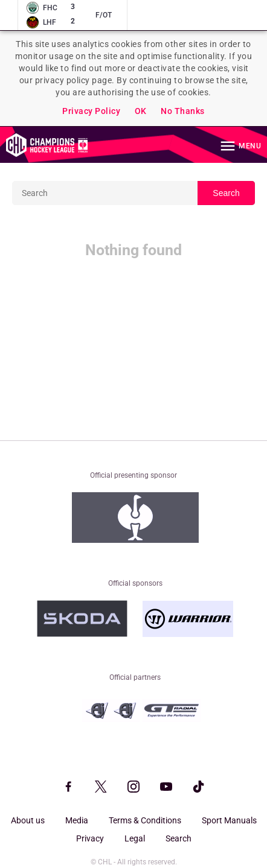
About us (28, 820)
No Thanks (183, 111)
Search (226, 193)
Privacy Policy (91, 111)
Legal (135, 838)
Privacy (90, 838)
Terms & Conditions (145, 820)
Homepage (47, 145)
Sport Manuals (229, 820)
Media (77, 820)
